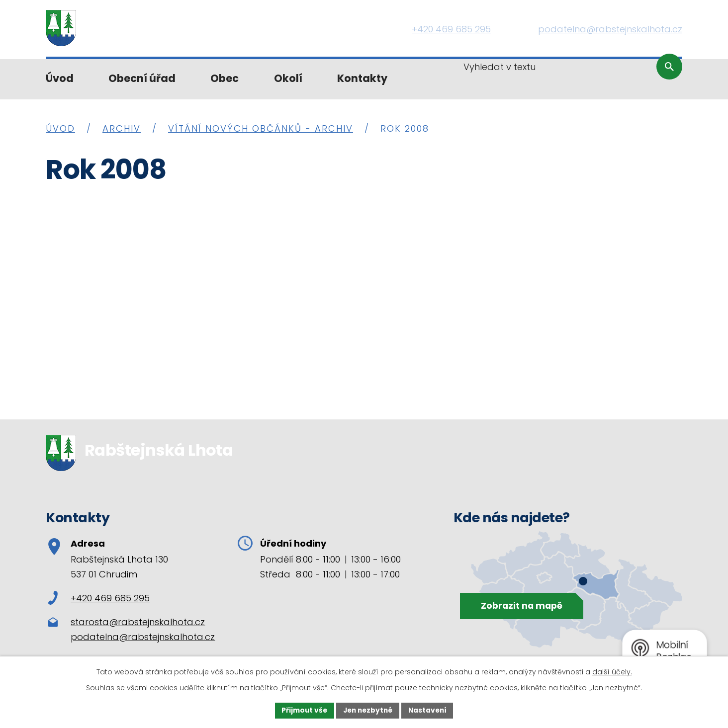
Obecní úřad (142, 78)
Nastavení (430, 710)
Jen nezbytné (368, 710)
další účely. (612, 671)
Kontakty (362, 78)
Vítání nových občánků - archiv (261, 128)
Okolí (288, 78)
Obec (225, 78)
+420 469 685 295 (99, 598)
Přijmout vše (302, 710)
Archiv (122, 128)
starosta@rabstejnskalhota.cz (138, 622)
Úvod (60, 78)
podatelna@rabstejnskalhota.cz (143, 637)
